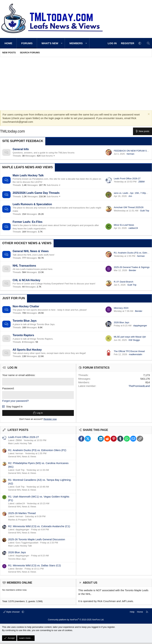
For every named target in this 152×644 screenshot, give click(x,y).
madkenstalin (135, 354)
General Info (21, 149)
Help (132, 613)
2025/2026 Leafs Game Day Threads (36, 193)
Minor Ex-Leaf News (124, 225)
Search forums (30, 53)
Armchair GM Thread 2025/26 (129, 207)
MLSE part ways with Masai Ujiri (130, 337)
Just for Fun (14, 298)
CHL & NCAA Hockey (26, 280)
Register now (50, 420)
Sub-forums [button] (47, 156)
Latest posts (18, 431)
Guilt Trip (145, 211)
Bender (132, 270)
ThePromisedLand (139, 386)
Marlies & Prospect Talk (20, 521)
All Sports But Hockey (27, 350)
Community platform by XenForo (76, 621)
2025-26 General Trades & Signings (132, 267)
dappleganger (140, 326)
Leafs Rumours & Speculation (32, 204)
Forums (27, 43)
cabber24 (133, 228)
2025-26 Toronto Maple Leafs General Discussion (37, 541)
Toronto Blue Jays (25, 321)
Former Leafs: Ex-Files (28, 222)
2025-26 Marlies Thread (22, 514)
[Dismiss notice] (148, 114)
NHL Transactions (24, 266)
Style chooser (12, 613)
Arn (130, 196)
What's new (50, 43)
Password (8, 388)
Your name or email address (18, 375)
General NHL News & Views (31, 251)
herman (130, 154)
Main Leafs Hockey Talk (28, 175)
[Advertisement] (76, 83)
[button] (62, 43)
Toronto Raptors (23, 335)
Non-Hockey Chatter (26, 306)
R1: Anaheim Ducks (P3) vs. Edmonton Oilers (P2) (37, 451)
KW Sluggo (134, 340)
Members (76, 43)
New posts (9, 53)
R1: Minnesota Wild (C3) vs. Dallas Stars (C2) (34, 567)
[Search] (148, 43)
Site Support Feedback (23, 141)
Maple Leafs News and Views (27, 167)
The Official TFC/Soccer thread (129, 351)
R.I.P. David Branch (123, 282)
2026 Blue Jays (121, 322)
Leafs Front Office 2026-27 (127, 179)
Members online (20, 584)
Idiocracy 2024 (121, 308)
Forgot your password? (15, 400)
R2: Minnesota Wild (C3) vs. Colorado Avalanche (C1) (39, 527)
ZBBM (141, 182)
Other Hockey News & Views (27, 243)
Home (8, 43)
